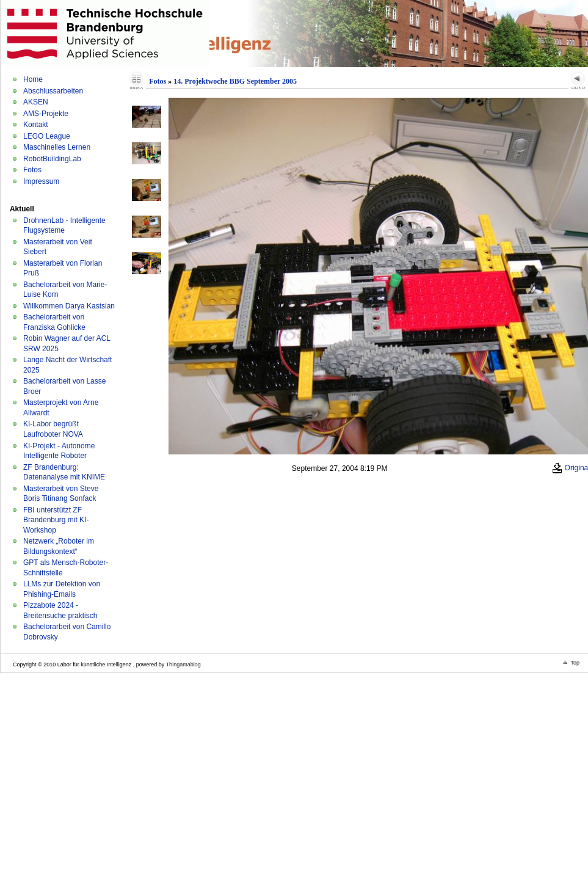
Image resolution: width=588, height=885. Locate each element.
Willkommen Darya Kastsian (69, 306)
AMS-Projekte (46, 114)
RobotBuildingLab (52, 159)
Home (33, 79)
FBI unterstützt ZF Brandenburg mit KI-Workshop (56, 520)
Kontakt (36, 125)
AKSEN (36, 102)
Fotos (32, 170)
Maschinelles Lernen (57, 147)
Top (575, 663)
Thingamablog (183, 665)
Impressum (41, 181)
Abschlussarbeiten (53, 91)
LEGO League (47, 136)
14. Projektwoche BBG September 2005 (235, 81)
